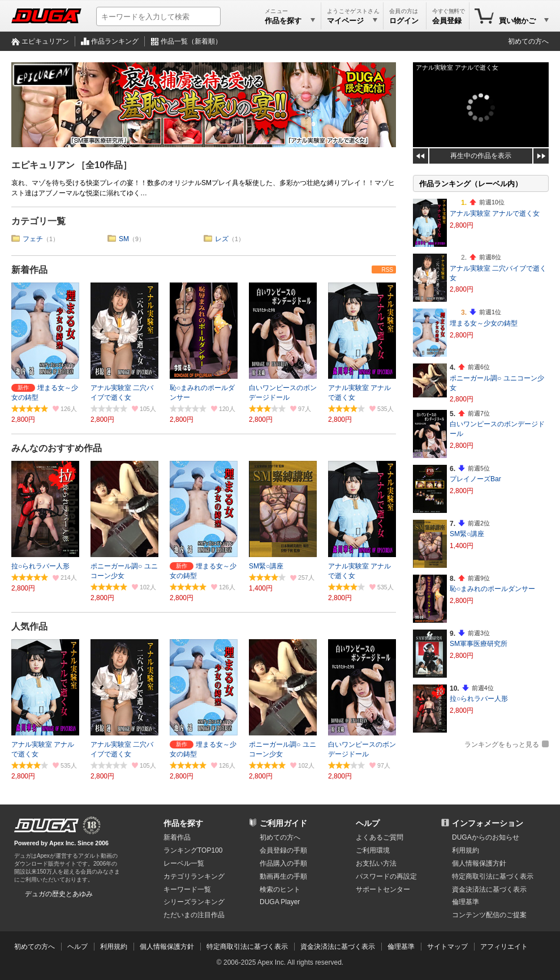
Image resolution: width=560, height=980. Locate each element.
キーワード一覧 (187, 889)
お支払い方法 (376, 863)
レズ (222, 239)
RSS (387, 270)
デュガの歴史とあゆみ (59, 894)
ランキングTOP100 (193, 850)
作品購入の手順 (283, 863)
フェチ (33, 239)
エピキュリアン (45, 41)
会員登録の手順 (283, 850)
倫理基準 (466, 902)
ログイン (404, 21)
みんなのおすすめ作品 (57, 448)
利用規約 (466, 850)
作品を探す (183, 823)
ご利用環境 (373, 850)
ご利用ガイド (283, 823)
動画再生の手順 (283, 876)
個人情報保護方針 (479, 863)
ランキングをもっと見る (502, 744)
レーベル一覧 (184, 863)
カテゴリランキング (194, 876)
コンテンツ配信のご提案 (489, 915)
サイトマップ (447, 947)
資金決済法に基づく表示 (338, 947)
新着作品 (29, 270)
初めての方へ (528, 41)
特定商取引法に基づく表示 (247, 947)
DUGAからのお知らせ (486, 837)
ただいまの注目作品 (194, 915)
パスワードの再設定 (386, 876)
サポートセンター (383, 889)
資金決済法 (489, 889)
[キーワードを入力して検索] (158, 16)
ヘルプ (368, 823)
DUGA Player (280, 902)
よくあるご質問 (380, 837)
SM (124, 239)
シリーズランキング (194, 902)
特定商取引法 (493, 876)
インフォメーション (488, 823)
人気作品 (29, 626)
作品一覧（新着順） (191, 41)
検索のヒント (280, 889)
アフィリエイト (504, 947)
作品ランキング (115, 41)
